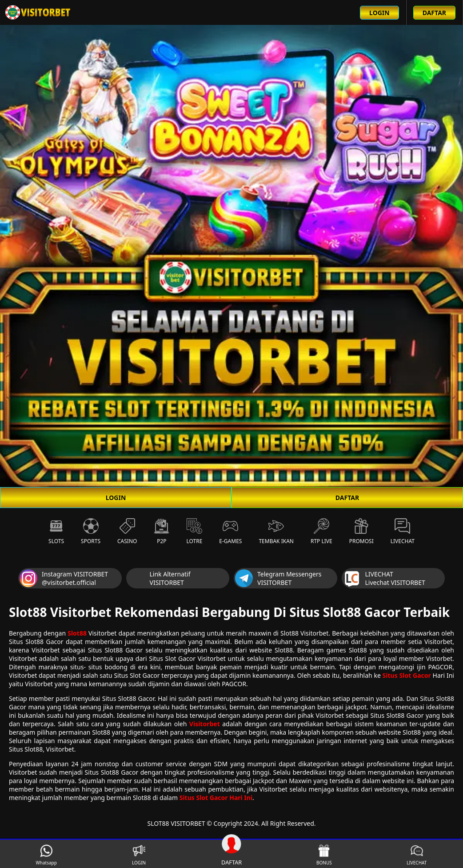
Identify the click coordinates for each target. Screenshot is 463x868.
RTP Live (321, 532)
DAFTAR (347, 498)
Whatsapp (46, 855)
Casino (127, 532)
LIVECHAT (417, 855)
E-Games (230, 532)
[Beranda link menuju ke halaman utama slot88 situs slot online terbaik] (38, 12)
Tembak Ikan (276, 532)
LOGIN (116, 498)
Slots (56, 532)
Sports (91, 532)
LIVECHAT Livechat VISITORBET (384, 578)
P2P (162, 532)
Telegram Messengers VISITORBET (278, 578)
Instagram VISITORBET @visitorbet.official (64, 578)
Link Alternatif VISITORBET (159, 578)
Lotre (194, 532)
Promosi (361, 532)
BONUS (324, 855)
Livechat (403, 532)
